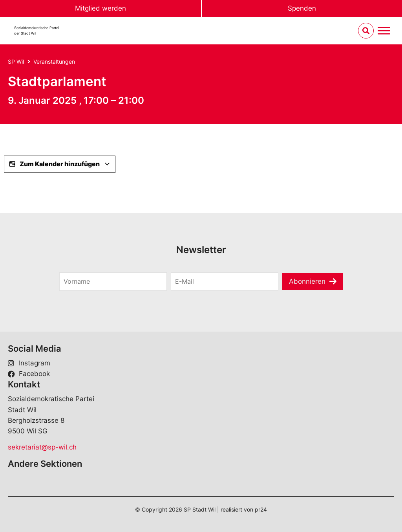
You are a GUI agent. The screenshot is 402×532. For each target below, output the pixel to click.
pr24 (261, 509)
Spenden (302, 8)
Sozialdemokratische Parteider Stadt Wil (37, 30)
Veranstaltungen (54, 61)
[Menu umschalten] (384, 31)
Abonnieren (307, 281)
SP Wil (16, 61)
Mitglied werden (100, 8)
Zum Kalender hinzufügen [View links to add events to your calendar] (60, 164)
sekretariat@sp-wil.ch (42, 447)
